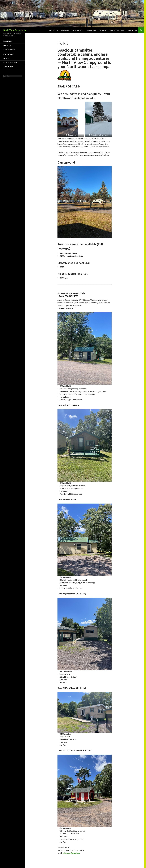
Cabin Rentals (132, 30)
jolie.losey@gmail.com (72, 853)
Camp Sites (103, 30)
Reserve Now (54, 30)
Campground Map (78, 30)
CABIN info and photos (117, 30)
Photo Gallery (92, 30)
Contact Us (65, 30)
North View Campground (15, 30)
